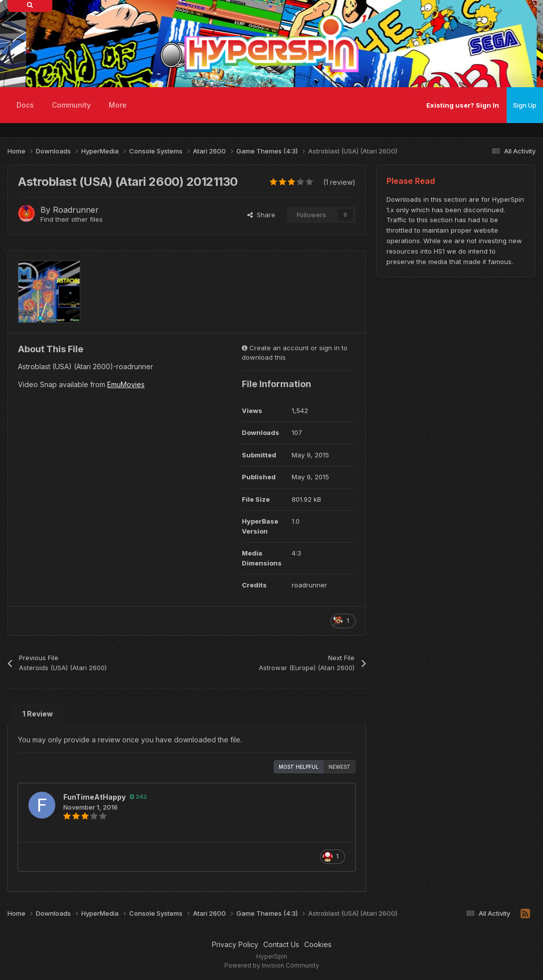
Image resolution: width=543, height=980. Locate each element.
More (118, 105)
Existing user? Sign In (463, 105)
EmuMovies (126, 384)
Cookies (318, 944)
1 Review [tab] (38, 714)
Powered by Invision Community (272, 965)
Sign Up (525, 105)
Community (71, 105)
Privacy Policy (235, 944)
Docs (25, 105)
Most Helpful (299, 767)
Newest (340, 767)
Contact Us (281, 944)
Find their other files (72, 219)
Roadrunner (76, 210)
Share (261, 215)
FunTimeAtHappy (94, 797)
